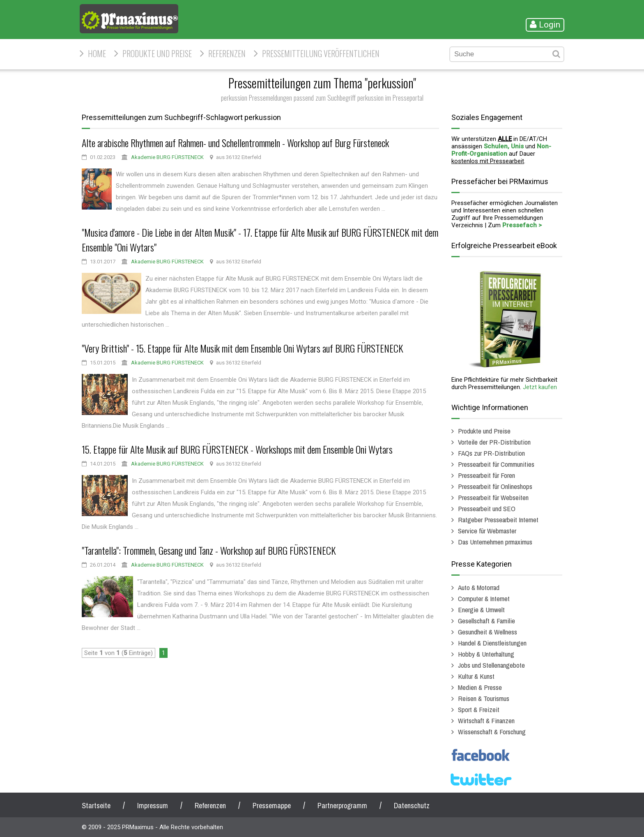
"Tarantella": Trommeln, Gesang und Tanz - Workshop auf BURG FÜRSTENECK (209, 550)
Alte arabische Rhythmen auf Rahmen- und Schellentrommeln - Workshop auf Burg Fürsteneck (235, 143)
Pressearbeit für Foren (486, 475)
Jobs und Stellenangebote (491, 665)
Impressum (153, 806)
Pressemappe (272, 806)
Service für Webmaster (487, 531)
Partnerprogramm (342, 806)
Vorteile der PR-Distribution (494, 442)
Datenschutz (412, 806)
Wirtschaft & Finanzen (486, 721)
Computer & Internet (484, 598)
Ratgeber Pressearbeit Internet (498, 520)
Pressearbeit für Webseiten (493, 497)
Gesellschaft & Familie (486, 621)
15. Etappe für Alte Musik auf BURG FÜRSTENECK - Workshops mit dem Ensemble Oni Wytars (237, 449)
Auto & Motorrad (479, 587)
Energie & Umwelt (481, 610)
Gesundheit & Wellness (488, 632)
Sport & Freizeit (479, 709)
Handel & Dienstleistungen (492, 643)
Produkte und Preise (157, 53)
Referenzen (227, 53)
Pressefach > (522, 225)
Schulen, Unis (504, 146)
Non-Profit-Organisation (501, 150)
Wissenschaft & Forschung (492, 732)
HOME (97, 53)
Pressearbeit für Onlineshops (495, 486)
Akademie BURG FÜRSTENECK (167, 157)
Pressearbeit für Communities (496, 464)
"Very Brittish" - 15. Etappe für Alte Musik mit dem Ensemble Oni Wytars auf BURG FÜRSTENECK (243, 348)
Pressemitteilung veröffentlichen (321, 53)
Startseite (96, 806)
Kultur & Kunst (476, 676)
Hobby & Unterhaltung (486, 654)
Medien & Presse (480, 687)
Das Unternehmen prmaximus (495, 542)
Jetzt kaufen (540, 387)
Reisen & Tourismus (484, 698)
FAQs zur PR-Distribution (491, 453)
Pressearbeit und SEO (487, 508)
